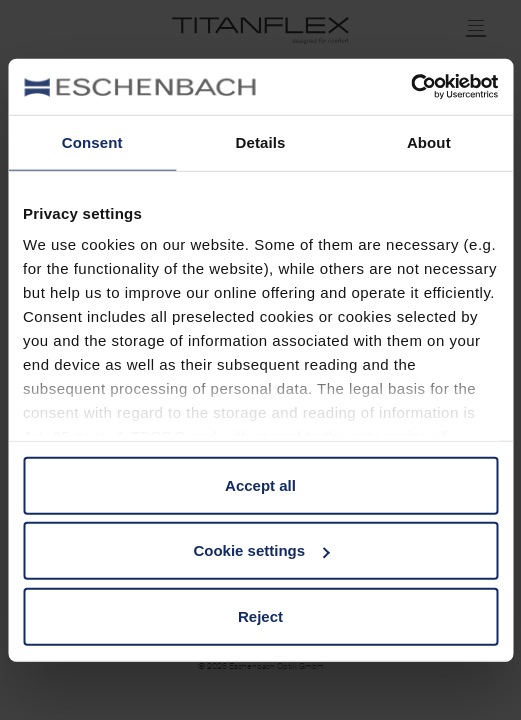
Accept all (260, 484)
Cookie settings (261, 550)
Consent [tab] (92, 141)
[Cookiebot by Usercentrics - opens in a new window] (410, 87)
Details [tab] (261, 141)
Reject (260, 615)
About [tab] (429, 141)
